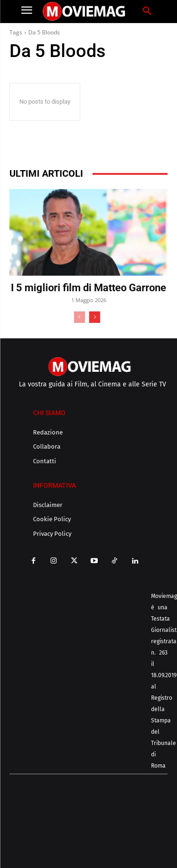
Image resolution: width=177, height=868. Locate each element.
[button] (147, 11)
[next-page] (95, 317)
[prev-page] (80, 317)
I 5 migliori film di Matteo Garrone (88, 288)
